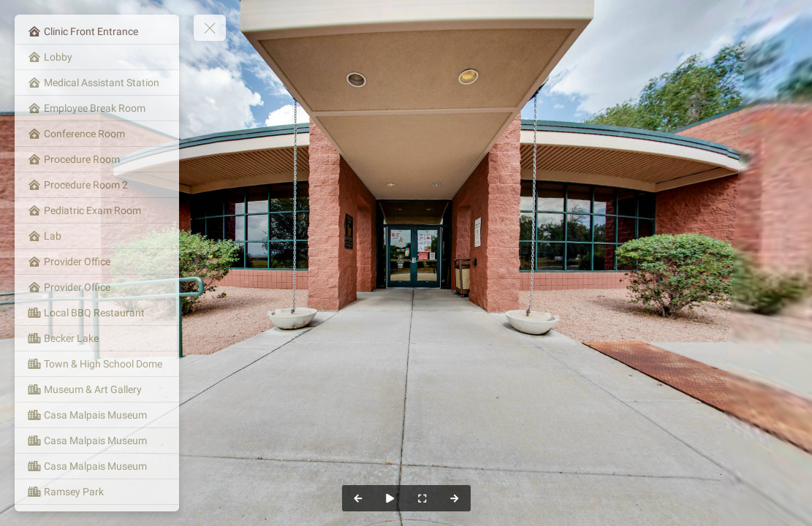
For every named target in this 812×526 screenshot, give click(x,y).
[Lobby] (97, 57)
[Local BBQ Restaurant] (97, 313)
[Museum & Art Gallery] (97, 389)
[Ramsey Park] (97, 492)
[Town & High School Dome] (97, 364)
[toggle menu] (210, 28)
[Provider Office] (97, 262)
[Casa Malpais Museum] (97, 415)
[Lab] (97, 236)
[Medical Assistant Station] (97, 83)
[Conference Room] (97, 134)
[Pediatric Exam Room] (97, 210)
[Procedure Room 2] (97, 185)
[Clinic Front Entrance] (97, 31)
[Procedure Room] (97, 159)
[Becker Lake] (97, 338)
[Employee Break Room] (97, 108)
